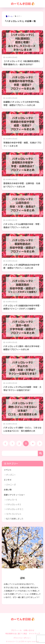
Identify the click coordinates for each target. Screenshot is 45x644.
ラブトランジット (14, 514)
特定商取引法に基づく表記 (16, 634)
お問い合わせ (29, 630)
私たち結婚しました (15, 519)
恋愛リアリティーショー (14, 495)
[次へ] (40, 443)
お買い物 (8, 490)
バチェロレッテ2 (13, 504)
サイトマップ (34, 634)
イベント (8, 470)
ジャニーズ (11, 485)
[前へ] (5, 443)
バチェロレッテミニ (15, 509)
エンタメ (8, 480)
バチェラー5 (12, 500)
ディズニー (11, 475)
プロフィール (16, 630)
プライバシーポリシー (22, 638)
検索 (40, 453)
